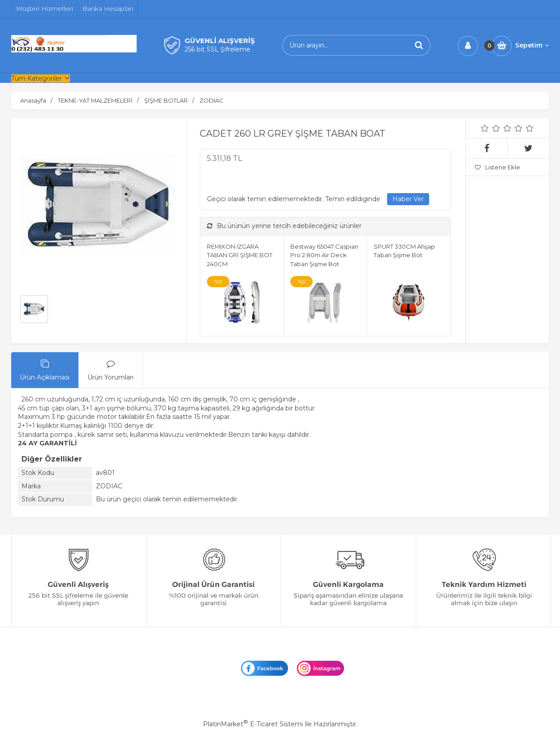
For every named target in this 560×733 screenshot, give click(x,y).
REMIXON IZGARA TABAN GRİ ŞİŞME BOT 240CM (240, 255)
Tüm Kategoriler (37, 78)
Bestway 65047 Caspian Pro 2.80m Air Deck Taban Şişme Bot (324, 255)
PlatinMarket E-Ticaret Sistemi (253, 724)
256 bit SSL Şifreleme (218, 49)
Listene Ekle (498, 167)
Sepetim (532, 45)
